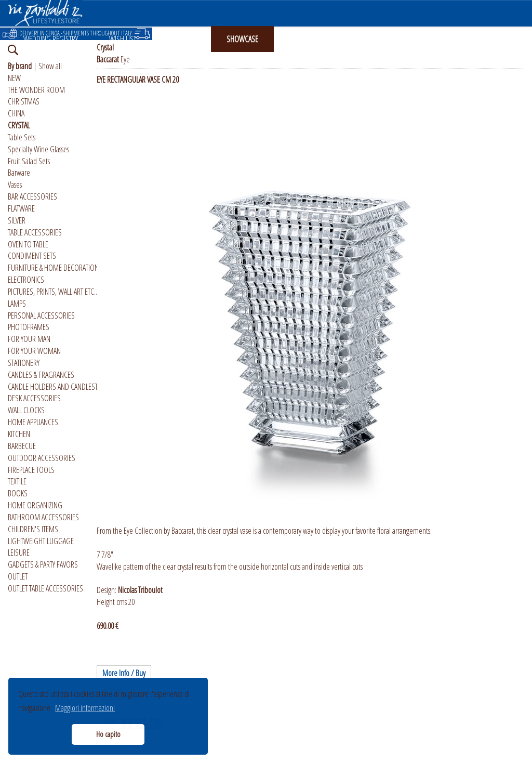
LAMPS (17, 304)
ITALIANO (423, 39)
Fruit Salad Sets (29, 161)
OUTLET (18, 576)
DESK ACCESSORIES (34, 398)
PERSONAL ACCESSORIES (41, 315)
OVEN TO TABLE (28, 244)
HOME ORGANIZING (35, 505)
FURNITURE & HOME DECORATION (53, 268)
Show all (50, 66)
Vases (15, 185)
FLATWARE (21, 208)
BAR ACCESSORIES (32, 196)
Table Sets (22, 137)
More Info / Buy (124, 673)
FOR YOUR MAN (29, 339)
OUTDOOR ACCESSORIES (42, 458)
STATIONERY (24, 363)
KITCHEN (19, 434)
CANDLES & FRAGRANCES (41, 375)
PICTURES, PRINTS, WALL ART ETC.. (52, 292)
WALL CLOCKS (26, 410)
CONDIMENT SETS (32, 256)
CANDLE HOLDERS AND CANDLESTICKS (59, 387)
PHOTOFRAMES (29, 327)
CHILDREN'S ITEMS (33, 529)
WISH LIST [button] (123, 39)
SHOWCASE (242, 39)
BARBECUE (22, 446)
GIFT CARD (181, 39)
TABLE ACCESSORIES (35, 232)
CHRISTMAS (24, 101)
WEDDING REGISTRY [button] (51, 39)
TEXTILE (17, 481)
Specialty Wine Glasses (38, 149)
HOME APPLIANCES (33, 422)
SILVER (17, 220)
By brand (20, 66)
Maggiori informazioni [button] (85, 708)
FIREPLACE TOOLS (31, 470)
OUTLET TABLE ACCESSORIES (45, 588)
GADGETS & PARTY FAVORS (43, 564)
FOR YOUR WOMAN (34, 351)
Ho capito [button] (108, 734)
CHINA (16, 113)
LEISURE (19, 552)
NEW (14, 78)
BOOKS (18, 493)
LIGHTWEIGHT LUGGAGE (41, 541)
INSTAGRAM (305, 39)
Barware (19, 173)
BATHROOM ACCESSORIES (43, 517)
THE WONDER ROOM (36, 90)
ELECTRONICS (26, 280)
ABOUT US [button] (367, 39)
